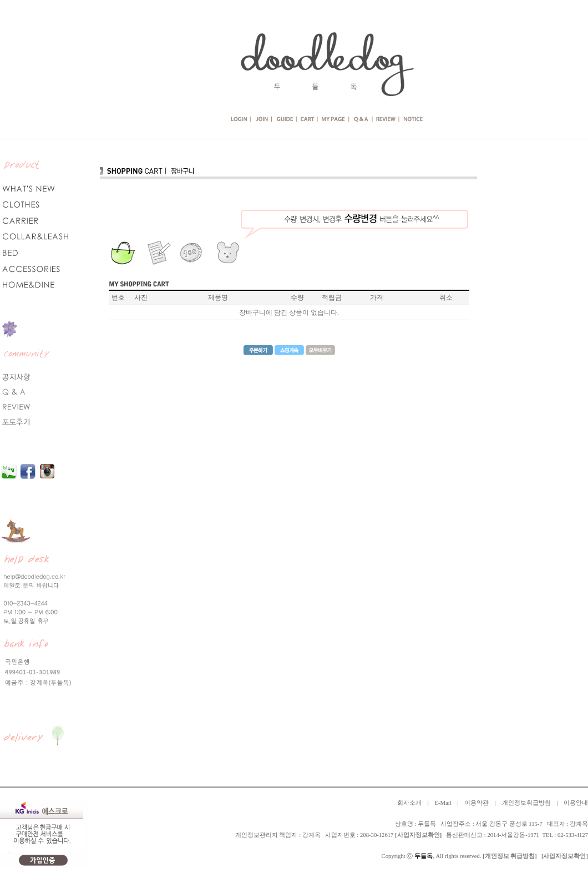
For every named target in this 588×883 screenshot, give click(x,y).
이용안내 (576, 803)
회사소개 (409, 803)
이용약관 (477, 803)
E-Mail (443, 803)
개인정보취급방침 (526, 803)
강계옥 (311, 835)
